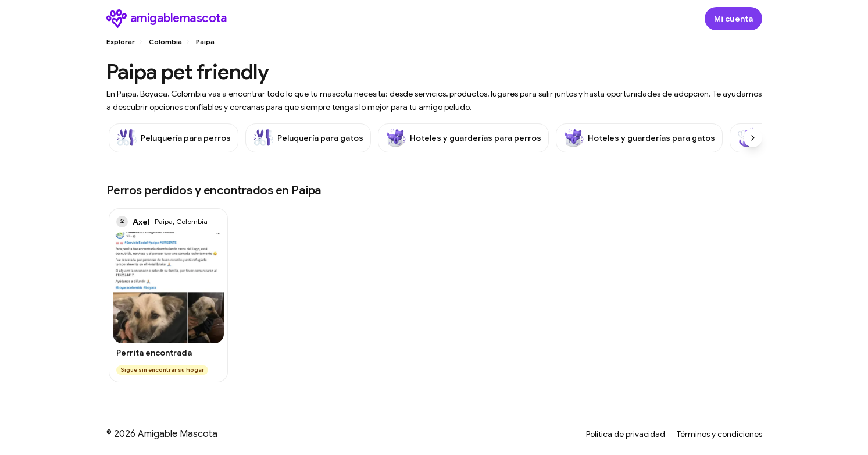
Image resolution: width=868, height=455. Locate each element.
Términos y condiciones (719, 434)
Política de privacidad (626, 434)
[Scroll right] (753, 138)
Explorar (121, 42)
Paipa (205, 42)
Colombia (165, 42)
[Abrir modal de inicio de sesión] (733, 19)
